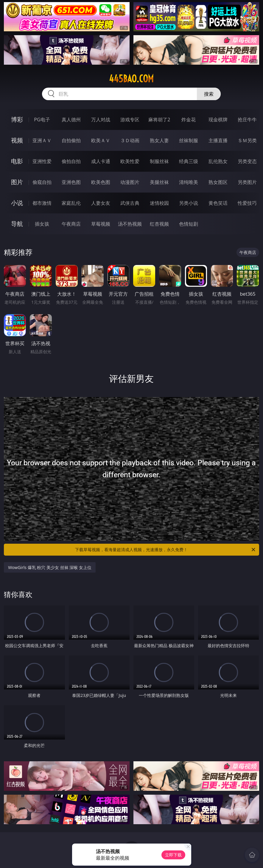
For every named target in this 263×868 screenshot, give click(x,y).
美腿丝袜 (159, 182)
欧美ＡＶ (101, 140)
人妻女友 (101, 203)
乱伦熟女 (218, 161)
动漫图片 (130, 182)
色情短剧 (189, 224)
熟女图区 (218, 182)
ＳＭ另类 (247, 140)
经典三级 (189, 161)
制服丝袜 (159, 161)
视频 (17, 140)
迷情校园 (159, 203)
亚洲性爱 (42, 161)
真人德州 (71, 120)
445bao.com (131, 79)
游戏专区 (130, 120)
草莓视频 (101, 224)
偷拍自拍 (71, 161)
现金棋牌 (218, 120)
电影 (17, 161)
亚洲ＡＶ (42, 140)
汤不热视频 (130, 224)
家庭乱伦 (71, 203)
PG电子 (42, 120)
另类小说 (189, 203)
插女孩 (42, 224)
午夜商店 (71, 224)
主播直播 (218, 140)
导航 (17, 224)
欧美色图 (101, 182)
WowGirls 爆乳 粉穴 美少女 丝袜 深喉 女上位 (50, 567)
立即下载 (173, 855)
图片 (17, 182)
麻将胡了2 (159, 120)
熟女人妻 (159, 140)
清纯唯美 (189, 182)
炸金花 (189, 120)
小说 (17, 203)
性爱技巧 (247, 203)
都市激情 (42, 203)
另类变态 (247, 161)
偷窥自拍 (42, 182)
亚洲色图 (71, 182)
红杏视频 (159, 224)
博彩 (17, 119)
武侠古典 (130, 203)
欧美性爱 (130, 161)
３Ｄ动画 (130, 140)
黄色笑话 (218, 203)
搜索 (209, 94)
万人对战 (101, 120)
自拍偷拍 (71, 140)
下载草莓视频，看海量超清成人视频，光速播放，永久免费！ (165, 550)
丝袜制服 (189, 140)
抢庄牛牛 (247, 120)
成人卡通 (101, 161)
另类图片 (247, 182)
